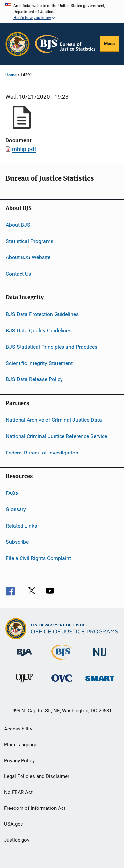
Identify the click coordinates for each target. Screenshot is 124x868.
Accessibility (18, 729)
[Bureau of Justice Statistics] (62, 661)
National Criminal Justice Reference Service (56, 436)
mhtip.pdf (24, 149)
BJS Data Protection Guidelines (42, 314)
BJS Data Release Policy (34, 379)
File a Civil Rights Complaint (38, 558)
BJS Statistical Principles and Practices (51, 347)
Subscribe (17, 542)
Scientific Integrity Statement (39, 363)
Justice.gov (17, 840)
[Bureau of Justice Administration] (24, 659)
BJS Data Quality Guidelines (39, 330)
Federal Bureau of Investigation (42, 452)
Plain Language (21, 745)
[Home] (65, 44)
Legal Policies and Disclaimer (37, 776)
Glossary (16, 509)
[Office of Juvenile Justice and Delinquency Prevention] (24, 685)
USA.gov (13, 824)
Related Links (21, 525)
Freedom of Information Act (35, 808)
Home (11, 75)
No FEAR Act (18, 792)
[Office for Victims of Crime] (62, 685)
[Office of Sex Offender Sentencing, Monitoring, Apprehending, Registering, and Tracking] (100, 685)
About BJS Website (28, 257)
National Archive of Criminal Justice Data (54, 420)
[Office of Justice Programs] (18, 44)
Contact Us (18, 274)
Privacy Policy (19, 761)
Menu (109, 43)
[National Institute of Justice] (100, 659)
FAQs (12, 493)
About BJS (18, 225)
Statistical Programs (29, 241)
